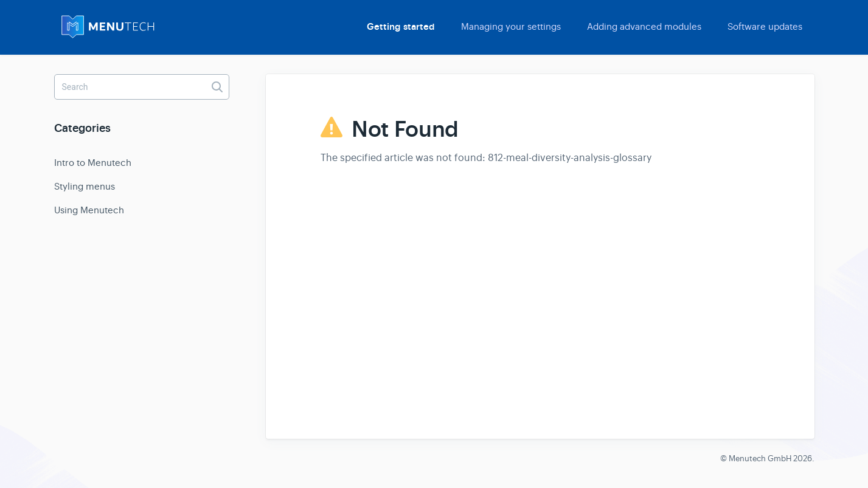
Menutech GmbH (760, 459)
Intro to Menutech (93, 163)
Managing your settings (511, 26)
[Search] (142, 87)
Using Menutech (89, 210)
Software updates (765, 26)
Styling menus (85, 186)
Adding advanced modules (644, 26)
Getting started (401, 27)
